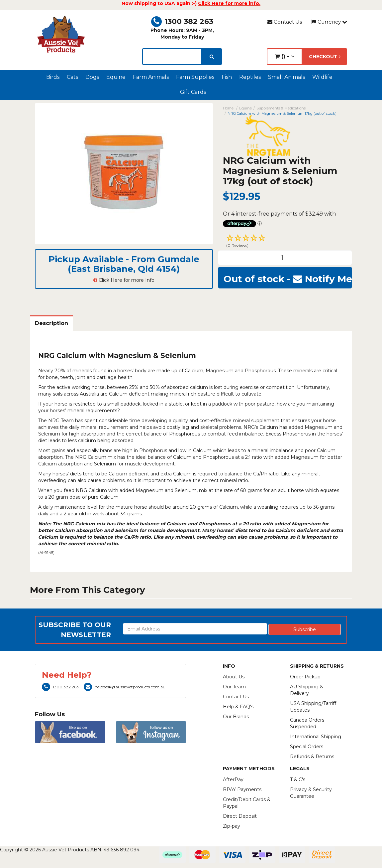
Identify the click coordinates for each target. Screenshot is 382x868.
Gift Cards (193, 92)
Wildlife (322, 77)
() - (285, 56)
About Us (234, 677)
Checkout (325, 57)
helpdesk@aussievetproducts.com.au (125, 687)
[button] (285, 242)
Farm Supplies (195, 77)
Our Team (234, 687)
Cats (72, 77)
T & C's (298, 780)
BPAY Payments (242, 789)
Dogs (92, 77)
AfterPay (233, 780)
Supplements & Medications (281, 108)
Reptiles (250, 77)
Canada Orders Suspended (307, 723)
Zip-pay (232, 826)
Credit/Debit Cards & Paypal (247, 803)
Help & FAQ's (238, 707)
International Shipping (316, 737)
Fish (227, 77)
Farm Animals (151, 77)
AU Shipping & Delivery (307, 690)
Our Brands (236, 717)
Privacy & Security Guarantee (311, 793)
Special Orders (307, 747)
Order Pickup (305, 677)
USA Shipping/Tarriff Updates (313, 707)
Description (51, 323)
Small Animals (286, 77)
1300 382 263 (182, 21)
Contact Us (285, 22)
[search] (212, 57)
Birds (53, 77)
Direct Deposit (240, 816)
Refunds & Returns (312, 757)
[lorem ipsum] (172, 57)
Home (228, 108)
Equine (116, 77)
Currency (329, 22)
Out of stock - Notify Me (288, 279)
